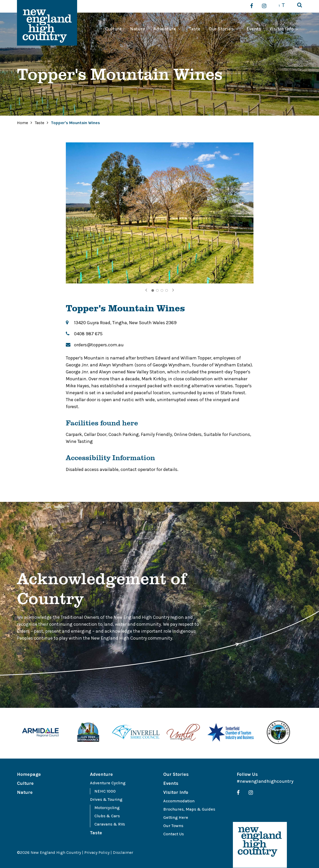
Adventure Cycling (108, 783)
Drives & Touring (106, 799)
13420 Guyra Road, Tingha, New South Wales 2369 (125, 323)
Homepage (29, 774)
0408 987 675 (88, 334)
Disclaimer (123, 852)
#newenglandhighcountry (265, 781)
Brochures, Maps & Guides (189, 809)
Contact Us (174, 834)
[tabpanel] (160, 213)
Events (254, 29)
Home (22, 123)
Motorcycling (107, 808)
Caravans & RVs (110, 824)
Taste (195, 29)
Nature (138, 29)
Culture (113, 29)
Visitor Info (281, 29)
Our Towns (173, 826)
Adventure (165, 29)
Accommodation (179, 801)
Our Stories (221, 29)
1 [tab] (153, 290)
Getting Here (176, 817)
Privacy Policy (97, 852)
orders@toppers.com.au (99, 345)
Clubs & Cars (107, 816)
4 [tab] (167, 290)
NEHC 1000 (105, 791)
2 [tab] (157, 290)
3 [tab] (162, 290)
